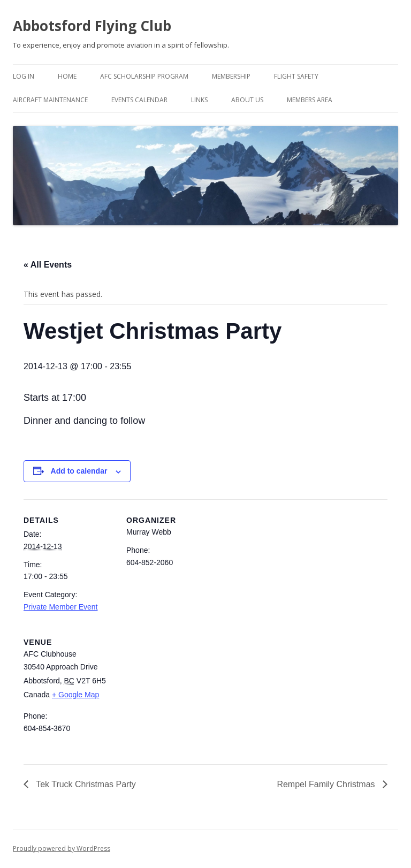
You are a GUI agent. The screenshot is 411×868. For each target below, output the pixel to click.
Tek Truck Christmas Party (85, 784)
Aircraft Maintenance (50, 100)
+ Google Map (75, 695)
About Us (247, 100)
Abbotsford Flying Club (92, 26)
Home (67, 76)
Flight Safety (296, 76)
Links (199, 100)
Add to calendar (79, 471)
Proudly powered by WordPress (62, 848)
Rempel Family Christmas (327, 784)
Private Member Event (61, 607)
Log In (24, 76)
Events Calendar (139, 100)
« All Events (48, 265)
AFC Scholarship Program (144, 76)
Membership (231, 76)
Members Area (310, 100)
